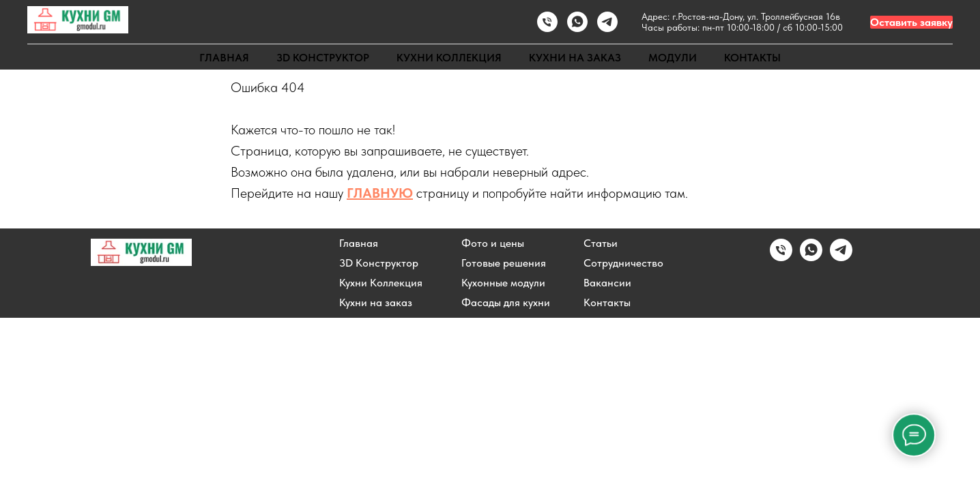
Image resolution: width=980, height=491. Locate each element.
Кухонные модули (503, 283)
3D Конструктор (379, 263)
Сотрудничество (623, 263)
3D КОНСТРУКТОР (323, 58)
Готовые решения (504, 263)
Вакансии (607, 283)
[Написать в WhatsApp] (577, 22)
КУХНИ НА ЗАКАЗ (575, 58)
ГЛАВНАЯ (224, 58)
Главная (359, 243)
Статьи (601, 243)
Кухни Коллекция (381, 283)
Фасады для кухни (506, 303)
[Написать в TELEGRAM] (607, 22)
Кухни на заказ (376, 303)
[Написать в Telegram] (841, 257)
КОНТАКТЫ (752, 58)
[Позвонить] (547, 22)
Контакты (607, 303)
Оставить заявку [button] (911, 22)
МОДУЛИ (673, 58)
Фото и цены (493, 243)
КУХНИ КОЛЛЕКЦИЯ (449, 58)
